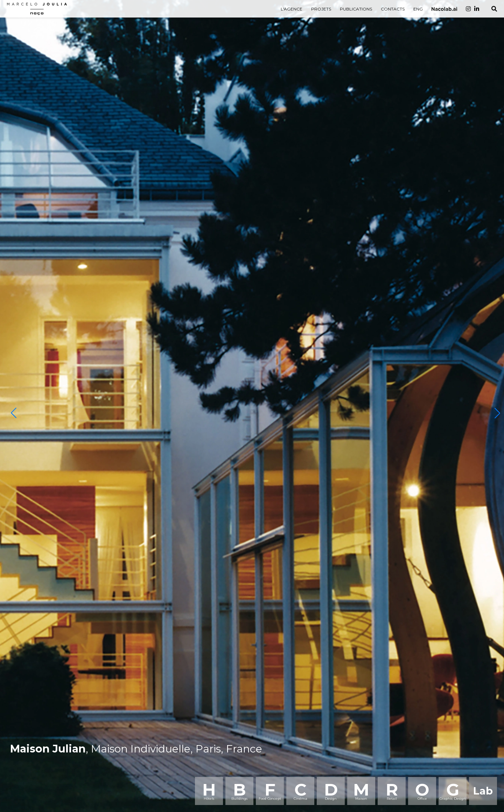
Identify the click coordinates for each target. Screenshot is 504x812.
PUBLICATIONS (356, 9)
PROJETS (321, 9)
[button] (14, 413)
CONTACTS (393, 9)
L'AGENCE (292, 9)
